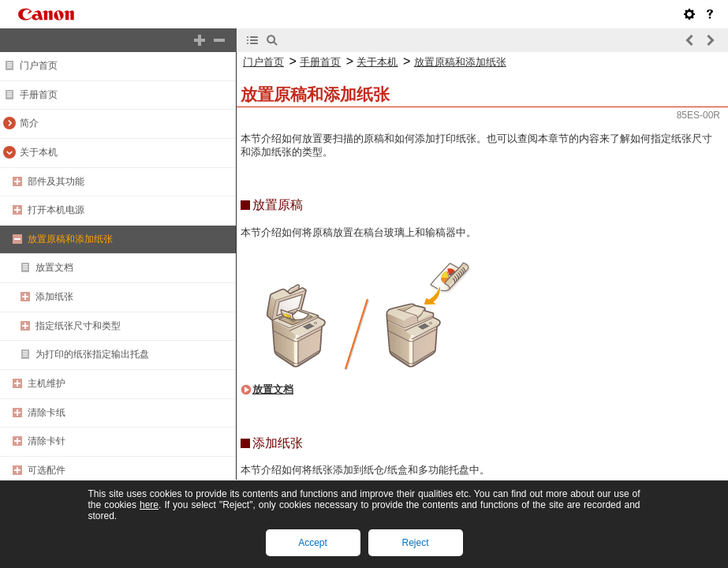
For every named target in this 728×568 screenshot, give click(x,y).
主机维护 (47, 383)
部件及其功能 (56, 181)
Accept (313, 543)
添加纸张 (54, 297)
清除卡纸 (47, 413)
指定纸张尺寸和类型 (78, 326)
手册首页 (39, 95)
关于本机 (39, 152)
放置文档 (54, 267)
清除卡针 (47, 441)
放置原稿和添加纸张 (70, 239)
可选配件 (47, 470)
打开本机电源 (56, 210)
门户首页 (39, 65)
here (149, 505)
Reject (415, 543)
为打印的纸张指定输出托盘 (92, 354)
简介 (29, 123)
